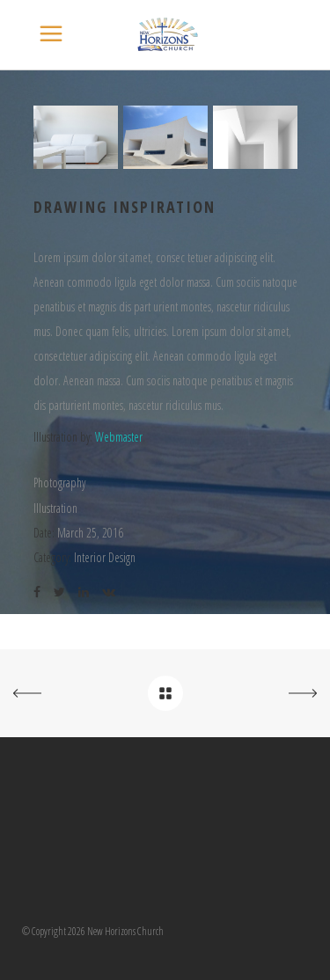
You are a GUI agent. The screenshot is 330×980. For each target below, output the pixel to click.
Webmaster (119, 437)
